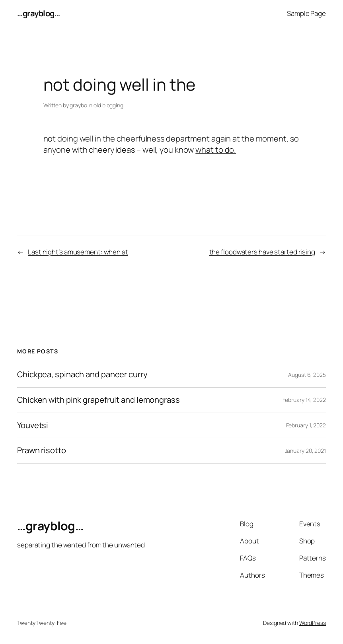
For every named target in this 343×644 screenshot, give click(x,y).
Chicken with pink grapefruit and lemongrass (98, 400)
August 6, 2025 (307, 375)
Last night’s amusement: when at (78, 252)
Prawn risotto (42, 451)
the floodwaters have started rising (262, 252)
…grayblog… (38, 13)
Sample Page (306, 13)
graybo (78, 105)
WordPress (313, 623)
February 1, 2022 (306, 425)
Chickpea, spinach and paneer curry (82, 375)
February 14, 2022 (304, 400)
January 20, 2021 (305, 451)
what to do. (216, 150)
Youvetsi (33, 426)
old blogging (108, 105)
